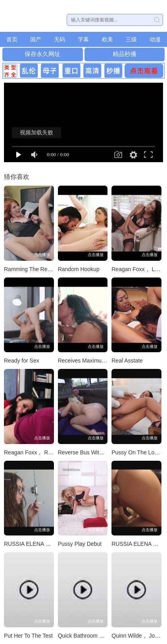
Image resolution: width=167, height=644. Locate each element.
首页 (12, 39)
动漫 (155, 39)
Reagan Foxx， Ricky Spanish (42, 452)
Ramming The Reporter (33, 269)
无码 (60, 39)
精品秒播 (125, 54)
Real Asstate (127, 361)
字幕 (83, 39)
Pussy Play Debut (80, 544)
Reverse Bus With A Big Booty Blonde (105, 452)
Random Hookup (79, 269)
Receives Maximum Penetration (97, 361)
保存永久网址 (42, 54)
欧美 (107, 39)
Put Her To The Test (28, 636)
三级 (131, 39)
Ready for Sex (22, 361)
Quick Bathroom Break (86, 636)
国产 (36, 39)
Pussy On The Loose (137, 452)
